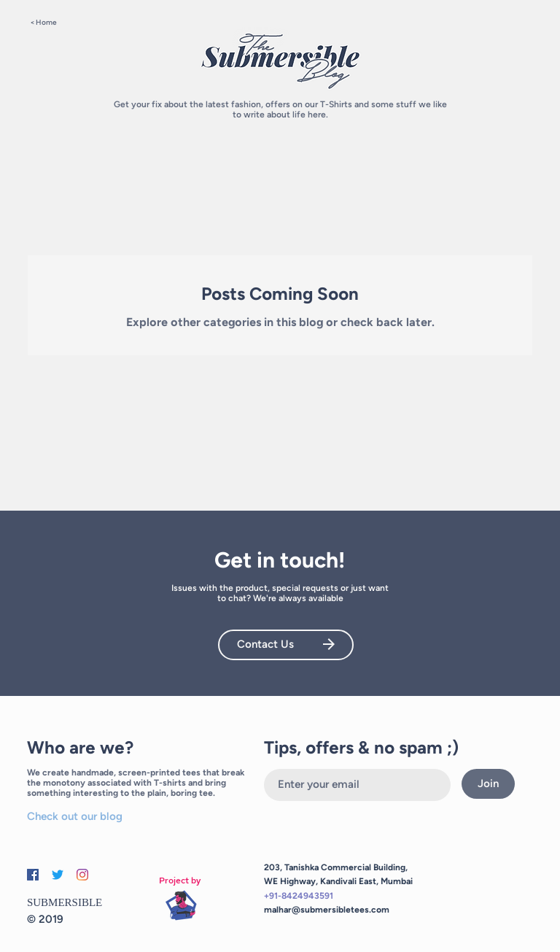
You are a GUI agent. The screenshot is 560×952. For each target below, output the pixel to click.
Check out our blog (75, 816)
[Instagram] (82, 875)
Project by (180, 881)
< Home (44, 22)
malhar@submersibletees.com (327, 910)
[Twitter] (58, 875)
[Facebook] (33, 875)
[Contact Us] (286, 645)
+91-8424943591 (299, 896)
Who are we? (80, 747)
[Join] (488, 784)
